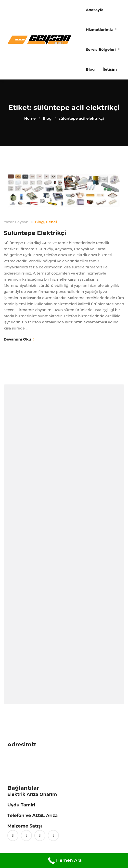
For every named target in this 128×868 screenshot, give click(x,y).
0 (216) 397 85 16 (22, 763)
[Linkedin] (53, 835)
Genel (51, 222)
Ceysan (22, 222)
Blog (47, 118)
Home (30, 118)
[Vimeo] (40, 835)
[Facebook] (26, 835)
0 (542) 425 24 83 (23, 769)
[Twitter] (13, 835)
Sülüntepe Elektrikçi (35, 233)
